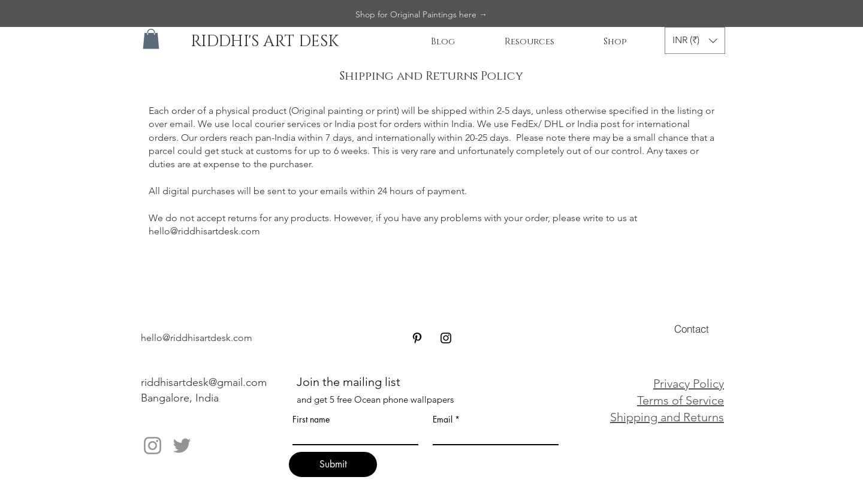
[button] (151, 39)
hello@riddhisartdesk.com (204, 231)
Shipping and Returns (667, 417)
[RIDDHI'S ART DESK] (264, 42)
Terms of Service (681, 400)
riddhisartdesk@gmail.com (204, 382)
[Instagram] (153, 446)
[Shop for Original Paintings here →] (421, 15)
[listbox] (695, 40)
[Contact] (692, 328)
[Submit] (333, 464)
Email (443, 420)
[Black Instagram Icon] (446, 338)
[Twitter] (182, 446)
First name (311, 420)
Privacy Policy (689, 384)
